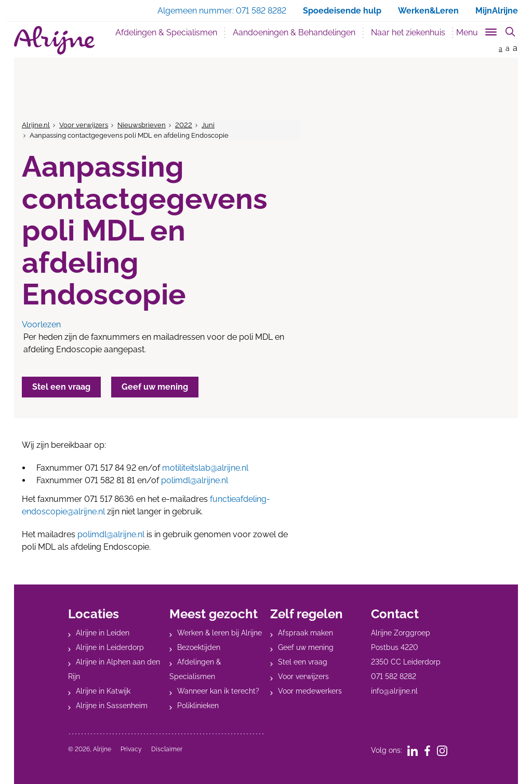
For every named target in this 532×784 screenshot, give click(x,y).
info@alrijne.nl (394, 691)
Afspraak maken (305, 633)
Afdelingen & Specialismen (166, 32)
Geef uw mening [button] (155, 387)
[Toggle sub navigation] (477, 30)
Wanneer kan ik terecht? (218, 691)
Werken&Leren (428, 11)
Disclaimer (167, 749)
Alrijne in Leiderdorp (110, 647)
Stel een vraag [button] (61, 387)
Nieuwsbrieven (142, 125)
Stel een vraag (303, 662)
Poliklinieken (198, 706)
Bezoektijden (199, 647)
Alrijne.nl (36, 125)
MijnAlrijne (497, 11)
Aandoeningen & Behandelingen (294, 32)
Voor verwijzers (84, 125)
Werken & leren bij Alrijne (220, 633)
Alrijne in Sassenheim (112, 706)
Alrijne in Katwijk (103, 691)
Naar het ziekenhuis (408, 32)
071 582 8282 (394, 676)
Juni (208, 125)
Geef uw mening (306, 647)
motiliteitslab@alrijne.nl (205, 468)
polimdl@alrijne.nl (195, 480)
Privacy (131, 749)
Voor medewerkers (310, 691)
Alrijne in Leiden (103, 633)
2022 (184, 125)
